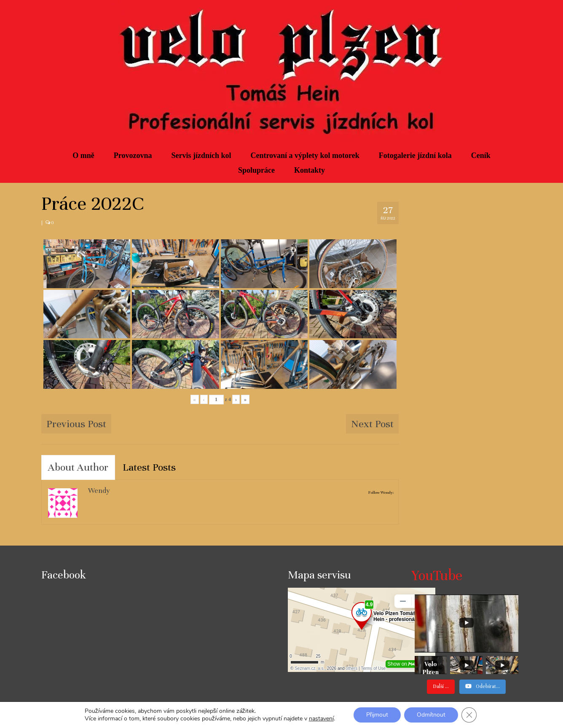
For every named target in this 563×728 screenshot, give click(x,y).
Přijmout (377, 715)
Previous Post (76, 424)
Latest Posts (149, 467)
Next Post (372, 424)
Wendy (99, 491)
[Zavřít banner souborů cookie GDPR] (469, 715)
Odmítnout (431, 715)
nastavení (321, 719)
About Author (78, 467)
